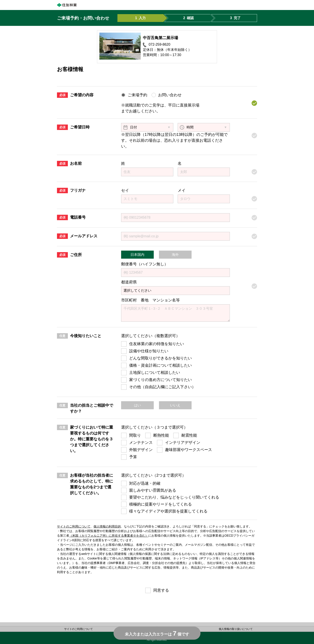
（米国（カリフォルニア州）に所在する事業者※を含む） (109, 536)
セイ (125, 190)
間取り (135, 435)
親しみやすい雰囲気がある (153, 490)
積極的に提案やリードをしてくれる (160, 504)
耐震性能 (189, 435)
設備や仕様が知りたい (149, 351)
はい (137, 405)
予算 (133, 457)
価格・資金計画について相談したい (160, 365)
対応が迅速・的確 (145, 483)
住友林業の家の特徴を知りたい (157, 344)
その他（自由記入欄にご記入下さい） (162, 387)
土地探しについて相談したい (155, 373)
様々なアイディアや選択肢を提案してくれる (168, 511)
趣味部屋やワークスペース (189, 450)
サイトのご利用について (74, 526)
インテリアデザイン (183, 443)
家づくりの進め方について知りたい (160, 380)
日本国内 (137, 255)
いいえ (175, 405)
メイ (182, 190)
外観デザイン (141, 450)
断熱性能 (161, 435)
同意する (161, 590)
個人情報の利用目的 (107, 526)
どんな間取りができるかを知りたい (160, 358)
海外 (175, 255)
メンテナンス (141, 443)
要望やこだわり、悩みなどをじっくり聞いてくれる (174, 497)
